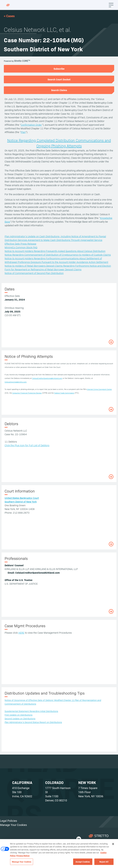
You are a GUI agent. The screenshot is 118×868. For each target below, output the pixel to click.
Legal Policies (9, 821)
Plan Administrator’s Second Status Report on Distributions (33, 722)
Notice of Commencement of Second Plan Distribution (34, 273)
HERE (21, 633)
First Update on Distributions (19, 715)
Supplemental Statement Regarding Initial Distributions (31, 711)
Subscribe (59, 69)
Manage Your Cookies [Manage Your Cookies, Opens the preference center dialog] (22, 863)
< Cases (9, 16)
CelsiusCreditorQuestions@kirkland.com (47, 378)
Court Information (20, 491)
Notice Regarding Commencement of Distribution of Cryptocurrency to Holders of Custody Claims (58, 255)
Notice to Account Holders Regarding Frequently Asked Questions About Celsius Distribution (55, 251)
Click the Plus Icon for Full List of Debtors (27, 445)
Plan (23, 132)
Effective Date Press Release (20, 244)
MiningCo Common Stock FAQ (21, 247)
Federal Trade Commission (64, 393)
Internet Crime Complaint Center (99, 389)
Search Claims (59, 90)
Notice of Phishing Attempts (29, 356)
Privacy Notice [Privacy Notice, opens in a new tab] (23, 857)
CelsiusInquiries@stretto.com (16, 382)
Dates (10, 289)
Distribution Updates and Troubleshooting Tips (45, 693)
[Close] (113, 845)
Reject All (104, 863)
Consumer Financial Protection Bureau (27, 393)
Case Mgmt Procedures (25, 626)
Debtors (11, 424)
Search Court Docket (59, 79)
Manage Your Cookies (13, 825)
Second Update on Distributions (20, 718)
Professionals (16, 558)
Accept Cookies (83, 863)
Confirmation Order (31, 125)
